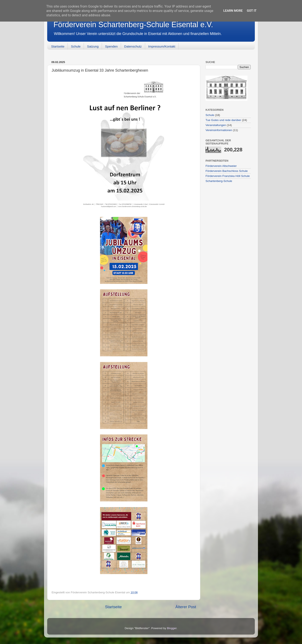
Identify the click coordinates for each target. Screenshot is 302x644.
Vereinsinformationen (219, 130)
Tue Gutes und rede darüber (223, 120)
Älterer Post (186, 607)
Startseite (58, 46)
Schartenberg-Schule (219, 181)
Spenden (111, 46)
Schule (76, 46)
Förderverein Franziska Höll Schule (228, 176)
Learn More (233, 11)
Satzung (93, 46)
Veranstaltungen (216, 125)
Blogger (172, 628)
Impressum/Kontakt (162, 46)
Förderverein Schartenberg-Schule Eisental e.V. (133, 25)
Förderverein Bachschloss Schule (227, 171)
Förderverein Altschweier (221, 166)
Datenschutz (133, 46)
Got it (252, 11)
